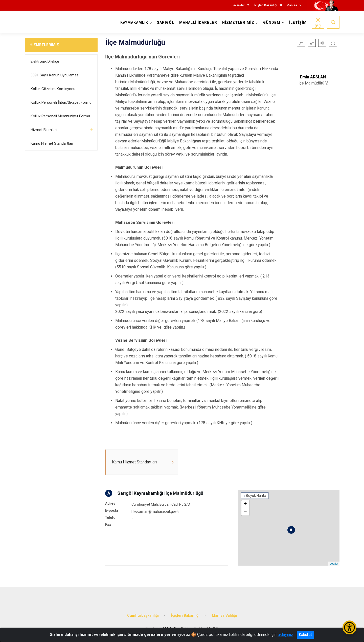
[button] (322, 43)
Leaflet (334, 564)
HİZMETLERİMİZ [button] (238, 23)
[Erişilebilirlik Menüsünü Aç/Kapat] (349, 627)
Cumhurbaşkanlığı (143, 616)
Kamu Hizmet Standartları (52, 143)
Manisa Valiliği (224, 616)
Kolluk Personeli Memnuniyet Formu (60, 116)
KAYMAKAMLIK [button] (134, 23)
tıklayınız (285, 635)
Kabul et (305, 635)
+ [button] (245, 504)
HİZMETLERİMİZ (44, 45)
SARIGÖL (166, 23)
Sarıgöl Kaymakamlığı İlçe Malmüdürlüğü (160, 493)
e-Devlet (239, 5)
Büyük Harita (256, 496)
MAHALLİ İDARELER (198, 23)
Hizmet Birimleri (44, 130)
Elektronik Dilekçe (45, 61)
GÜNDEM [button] (272, 23)
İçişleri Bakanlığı (266, 5)
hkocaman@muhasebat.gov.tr (156, 511)
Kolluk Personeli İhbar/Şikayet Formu (61, 102)
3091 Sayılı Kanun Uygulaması (55, 75)
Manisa (292, 5)
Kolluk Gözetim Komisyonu (53, 89)
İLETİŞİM (298, 23)
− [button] (245, 512)
